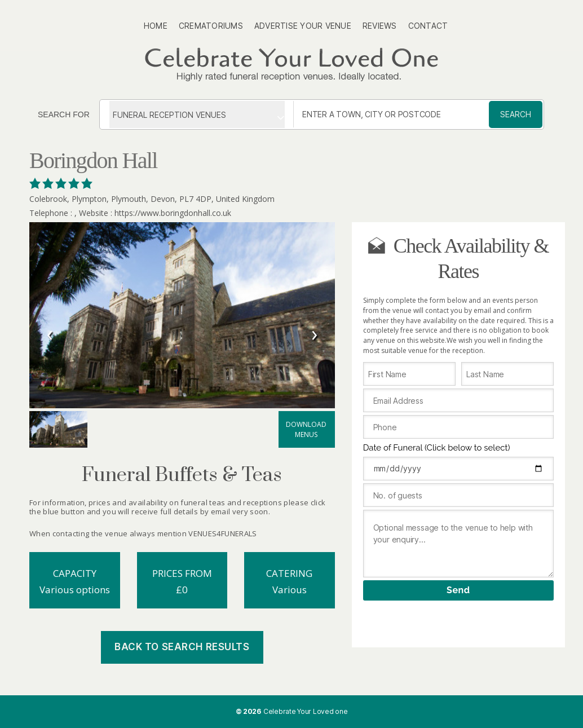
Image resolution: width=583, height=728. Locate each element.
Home (156, 26)
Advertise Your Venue (303, 26)
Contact (428, 26)
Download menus (306, 429)
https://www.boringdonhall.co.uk (173, 213)
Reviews (380, 26)
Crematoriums (211, 26)
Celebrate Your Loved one (306, 711)
